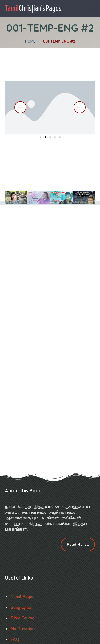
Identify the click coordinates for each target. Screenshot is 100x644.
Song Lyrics (21, 607)
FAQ (15, 639)
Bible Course (23, 618)
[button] (20, 107)
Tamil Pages (23, 597)
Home (30, 41)
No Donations (24, 629)
